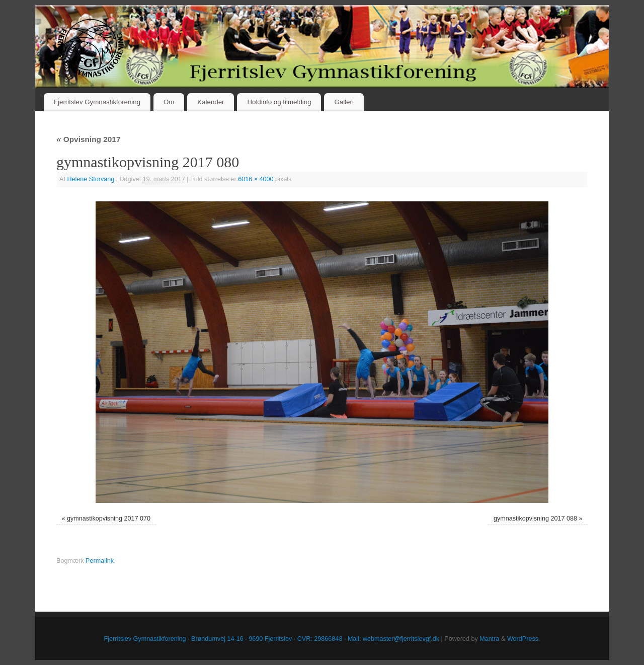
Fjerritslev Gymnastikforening (97, 102)
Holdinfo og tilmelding (279, 102)
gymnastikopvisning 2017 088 (535, 519)
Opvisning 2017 (88, 139)
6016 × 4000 (256, 179)
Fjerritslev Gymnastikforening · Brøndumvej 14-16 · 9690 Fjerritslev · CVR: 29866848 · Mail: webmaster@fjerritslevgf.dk (272, 639)
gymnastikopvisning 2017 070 (109, 519)
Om (169, 102)
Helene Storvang (91, 179)
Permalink (100, 561)
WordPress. (524, 639)
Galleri (344, 102)
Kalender (211, 102)
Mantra (489, 639)
